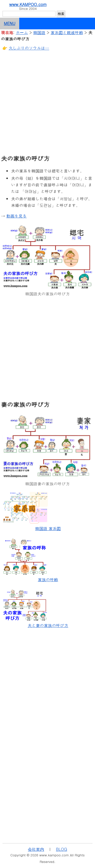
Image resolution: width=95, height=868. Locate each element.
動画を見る (16, 216)
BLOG (62, 849)
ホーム (22, 32)
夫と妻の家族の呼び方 (48, 625)
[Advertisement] (48, 102)
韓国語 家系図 (48, 528)
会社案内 (36, 849)
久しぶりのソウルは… (29, 48)
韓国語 (39, 32)
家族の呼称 (48, 580)
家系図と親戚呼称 (67, 32)
